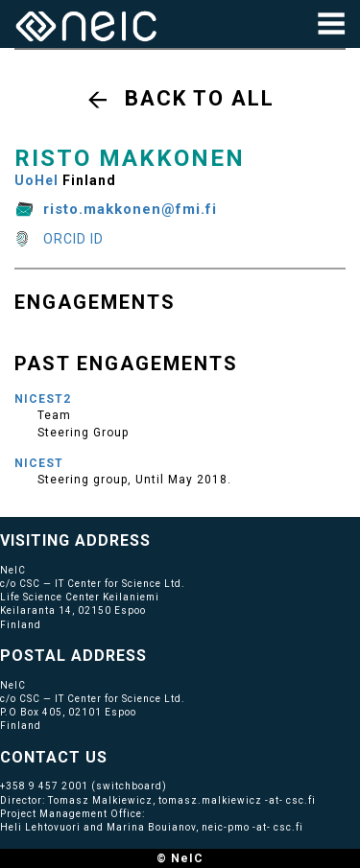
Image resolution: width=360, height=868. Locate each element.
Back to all (200, 98)
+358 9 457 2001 (44, 786)
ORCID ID (73, 239)
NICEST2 (43, 399)
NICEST (39, 463)
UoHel (36, 180)
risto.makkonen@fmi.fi (130, 209)
